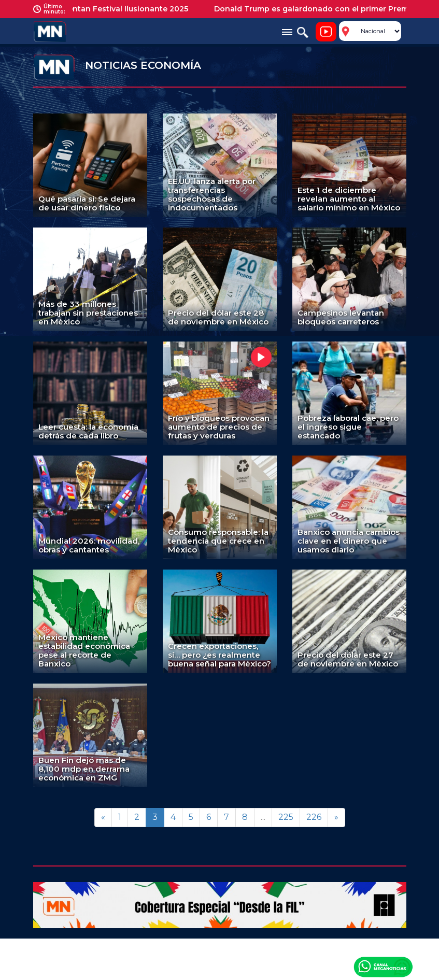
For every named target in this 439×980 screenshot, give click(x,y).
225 (286, 817)
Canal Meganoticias (383, 967)
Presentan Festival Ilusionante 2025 (125, 9)
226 (314, 817)
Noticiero (326, 32)
